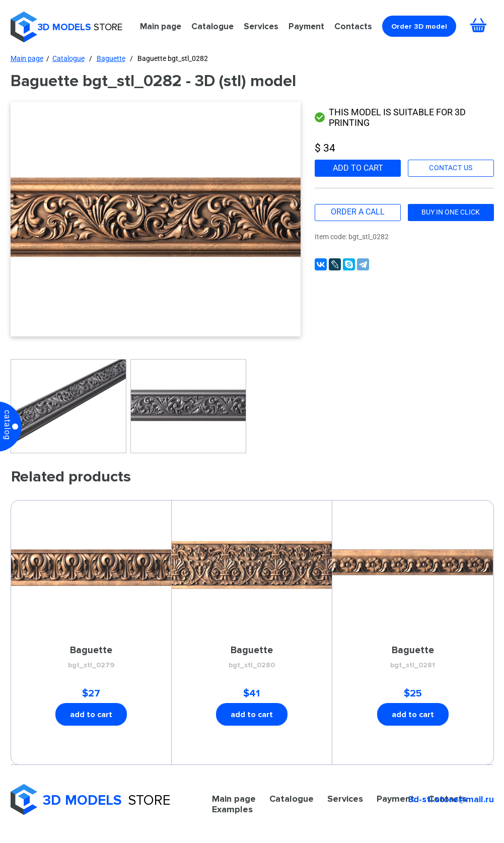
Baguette (111, 58)
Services (261, 26)
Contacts (353, 26)
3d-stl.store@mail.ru (451, 799)
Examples (232, 809)
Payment (306, 26)
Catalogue (212, 26)
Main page (161, 26)
